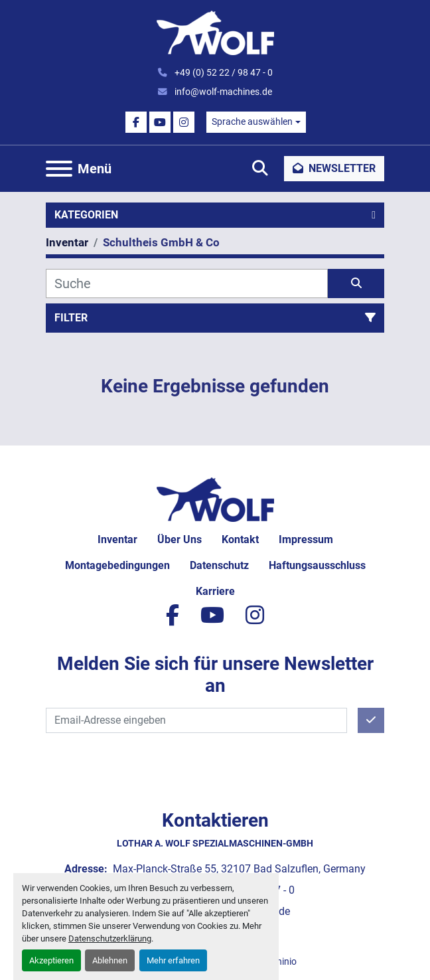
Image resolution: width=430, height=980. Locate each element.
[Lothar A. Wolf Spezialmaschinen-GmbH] (215, 498)
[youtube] (160, 122)
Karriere (215, 591)
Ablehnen (110, 960)
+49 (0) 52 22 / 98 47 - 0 (223, 72)
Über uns (179, 539)
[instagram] (184, 122)
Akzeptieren (51, 960)
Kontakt (240, 539)
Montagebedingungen (117, 565)
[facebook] (136, 122)
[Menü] (59, 169)
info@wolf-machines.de (222, 92)
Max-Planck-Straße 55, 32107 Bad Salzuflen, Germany (238, 869)
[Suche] (187, 284)
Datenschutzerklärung (110, 939)
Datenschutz (219, 565)
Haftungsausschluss (317, 565)
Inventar (117, 539)
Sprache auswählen (252, 122)
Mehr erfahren (173, 960)
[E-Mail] (196, 720)
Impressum (306, 539)
